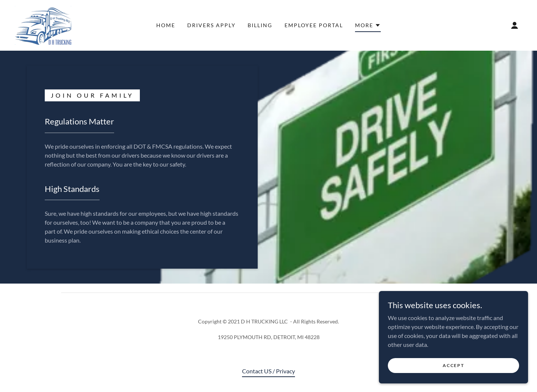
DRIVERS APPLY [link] (211, 25)
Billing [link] (260, 25)
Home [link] (166, 25)
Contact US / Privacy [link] (268, 371)
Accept (453, 365)
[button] (368, 26)
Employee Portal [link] (314, 25)
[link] (43, 24)
